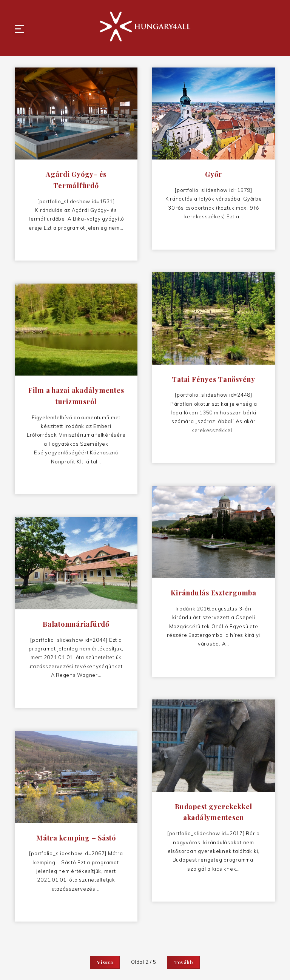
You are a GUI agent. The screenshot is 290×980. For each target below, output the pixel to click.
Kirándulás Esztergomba (214, 595)
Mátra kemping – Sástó (76, 840)
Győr (214, 176)
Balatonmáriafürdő (76, 626)
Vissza (105, 962)
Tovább (184, 962)
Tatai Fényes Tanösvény (214, 381)
